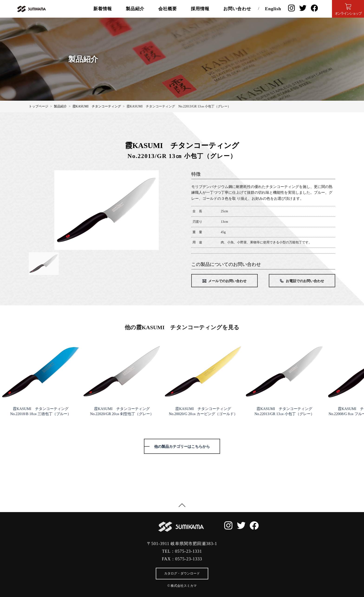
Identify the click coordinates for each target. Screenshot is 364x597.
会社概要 (168, 9)
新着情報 (103, 9)
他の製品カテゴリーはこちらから (182, 446)
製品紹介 (135, 9)
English (273, 9)
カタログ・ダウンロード (182, 573)
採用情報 (200, 9)
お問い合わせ (237, 9)
